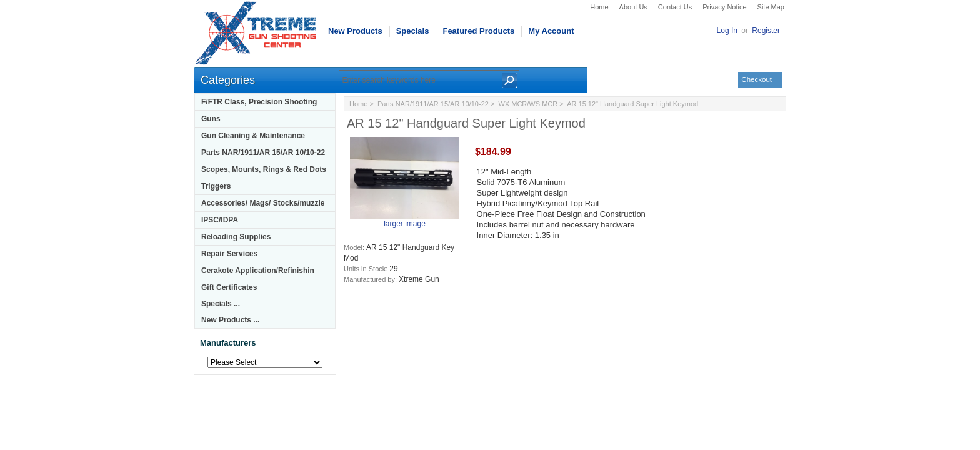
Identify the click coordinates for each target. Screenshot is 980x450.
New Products (355, 31)
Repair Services (229, 254)
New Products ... (230, 320)
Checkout (757, 79)
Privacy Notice (724, 7)
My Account (551, 31)
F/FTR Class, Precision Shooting (259, 102)
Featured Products (478, 31)
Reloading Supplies (236, 237)
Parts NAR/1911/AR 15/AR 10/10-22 (263, 152)
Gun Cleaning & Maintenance (253, 136)
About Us (633, 7)
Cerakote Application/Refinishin (258, 271)
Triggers (216, 186)
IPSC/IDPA (220, 220)
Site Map (771, 7)
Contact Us (675, 7)
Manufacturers (228, 343)
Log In (727, 31)
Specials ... (221, 304)
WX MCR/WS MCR (528, 104)
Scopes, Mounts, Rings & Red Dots (264, 169)
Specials (413, 31)
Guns (211, 119)
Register (766, 31)
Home (599, 7)
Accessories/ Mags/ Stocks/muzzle (263, 203)
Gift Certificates (229, 287)
